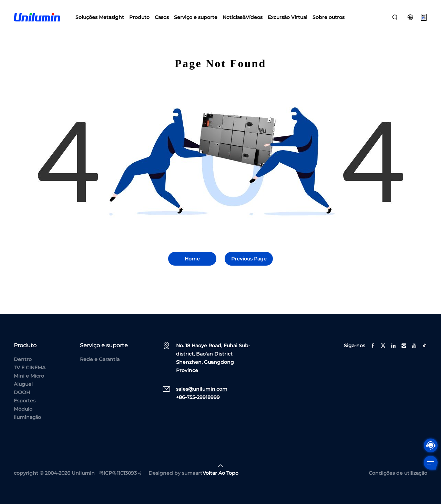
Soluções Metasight (100, 17)
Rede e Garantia (100, 359)
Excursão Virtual (288, 17)
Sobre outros (329, 17)
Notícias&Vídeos (243, 17)
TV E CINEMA (30, 368)
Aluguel (23, 384)
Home (192, 259)
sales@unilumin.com (202, 389)
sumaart (192, 473)
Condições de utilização (398, 473)
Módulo (23, 409)
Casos (162, 17)
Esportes (25, 401)
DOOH (22, 392)
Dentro (23, 359)
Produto (139, 17)
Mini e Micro (29, 376)
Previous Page (249, 259)
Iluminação (27, 417)
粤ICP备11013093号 (120, 473)
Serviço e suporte (196, 17)
